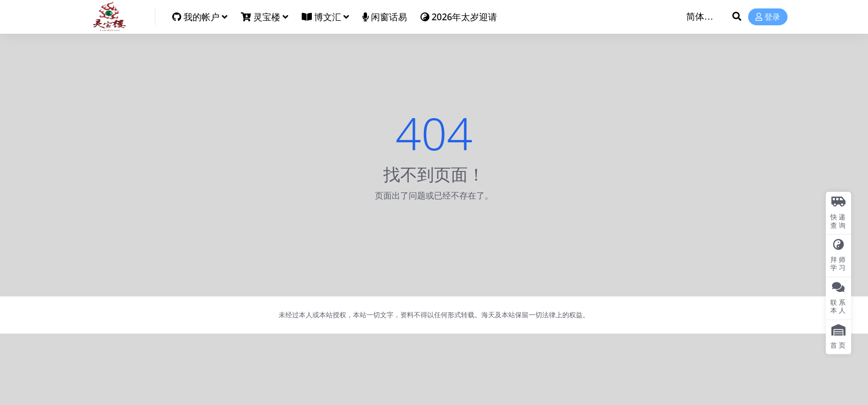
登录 (768, 17)
